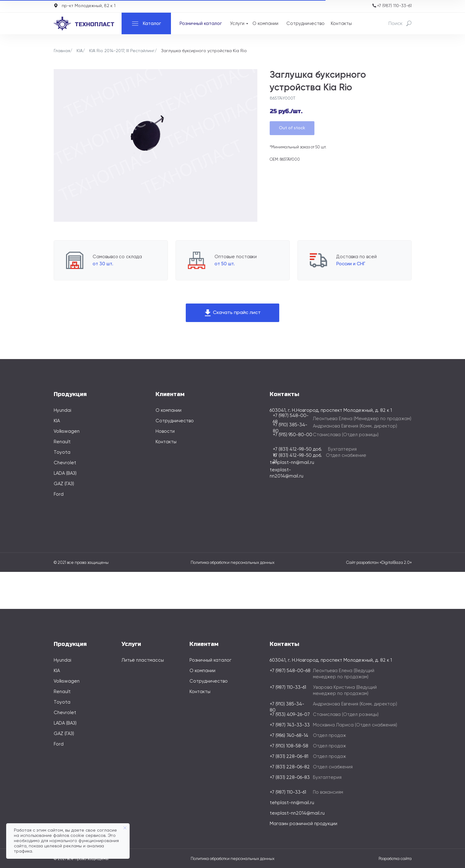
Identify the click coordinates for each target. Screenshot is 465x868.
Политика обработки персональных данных (233, 563)
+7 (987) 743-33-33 (290, 725)
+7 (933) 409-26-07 (290, 715)
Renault (62, 442)
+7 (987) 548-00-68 (290, 671)
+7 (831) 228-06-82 (290, 767)
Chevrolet (65, 463)
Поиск (396, 24)
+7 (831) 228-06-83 (290, 777)
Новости (165, 431)
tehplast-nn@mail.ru (292, 463)
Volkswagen (67, 431)
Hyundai (62, 410)
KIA (80, 51)
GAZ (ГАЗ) (64, 484)
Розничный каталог (201, 24)
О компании (265, 24)
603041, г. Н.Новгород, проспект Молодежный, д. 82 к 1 (331, 660)
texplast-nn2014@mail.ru (297, 813)
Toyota (62, 452)
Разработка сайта (395, 859)
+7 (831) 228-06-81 (289, 756)
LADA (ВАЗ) (65, 473)
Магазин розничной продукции (303, 824)
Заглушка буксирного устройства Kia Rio (204, 51)
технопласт (95, 24)
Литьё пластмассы (143, 660)
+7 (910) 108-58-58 (289, 746)
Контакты (341, 24)
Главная (62, 51)
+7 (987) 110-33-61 (394, 6)
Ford (59, 494)
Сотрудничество (305, 24)
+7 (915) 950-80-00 (293, 435)
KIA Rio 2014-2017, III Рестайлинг (122, 51)
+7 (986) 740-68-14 (289, 736)
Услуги (237, 24)
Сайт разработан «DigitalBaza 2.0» (379, 563)
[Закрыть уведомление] (125, 828)
